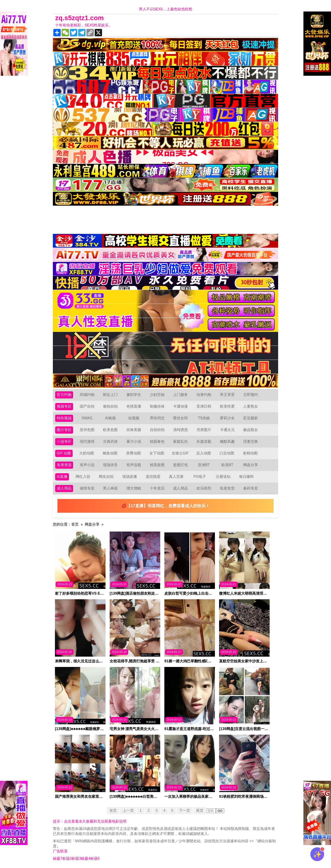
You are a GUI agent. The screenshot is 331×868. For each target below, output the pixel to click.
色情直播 (134, 406)
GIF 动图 (64, 453)
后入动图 (204, 453)
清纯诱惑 (180, 430)
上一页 (128, 811)
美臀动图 (134, 453)
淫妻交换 (251, 441)
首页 (75, 524)
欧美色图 (110, 430)
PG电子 (200, 477)
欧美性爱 (227, 406)
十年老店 (157, 488)
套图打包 (180, 465)
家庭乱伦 (180, 441)
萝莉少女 (227, 418)
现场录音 (110, 465)
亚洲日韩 (204, 406)
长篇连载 (204, 441)
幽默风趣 (227, 441)
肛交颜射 (251, 418)
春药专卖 (251, 488)
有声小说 (87, 465)
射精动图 (250, 453)
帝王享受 (227, 395)
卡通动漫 (180, 406)
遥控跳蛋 (153, 477)
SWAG (87, 418)
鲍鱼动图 (110, 453)
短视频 (134, 418)
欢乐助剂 (204, 488)
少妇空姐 (157, 395)
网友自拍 (106, 477)
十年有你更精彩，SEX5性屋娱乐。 (84, 25)
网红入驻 (83, 477)
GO (221, 811)
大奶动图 (87, 453)
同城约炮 (87, 395)
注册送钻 (223, 477)
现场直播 (130, 477)
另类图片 (204, 430)
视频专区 (64, 406)
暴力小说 (134, 441)
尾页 (200, 811)
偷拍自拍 (110, 406)
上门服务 (180, 395)
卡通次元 (227, 430)
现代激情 (87, 441)
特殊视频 (64, 418)
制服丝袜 (157, 406)
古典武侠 (110, 441)
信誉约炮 (204, 395)
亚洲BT (204, 465)
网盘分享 (251, 465)
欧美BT (227, 465)
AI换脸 (110, 418)
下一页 (185, 811)
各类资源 (64, 465)
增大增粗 (134, 488)
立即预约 (251, 395)
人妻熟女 (251, 406)
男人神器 (110, 488)
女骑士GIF (180, 453)
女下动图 (157, 453)
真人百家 (176, 477)
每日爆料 (246, 477)
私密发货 (227, 488)
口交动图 (227, 453)
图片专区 (64, 430)
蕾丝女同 (180, 418)
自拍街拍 (157, 430)
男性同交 (157, 418)
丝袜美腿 (134, 430)
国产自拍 (87, 406)
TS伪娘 (204, 418)
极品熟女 (251, 430)
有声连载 (134, 465)
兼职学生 (134, 395)
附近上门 (110, 395)
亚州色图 (87, 430)
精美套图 (157, 465)
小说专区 (64, 441)
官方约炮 (64, 395)
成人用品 (64, 488)
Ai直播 (62, 477)
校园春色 (157, 441)
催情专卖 (87, 488)
